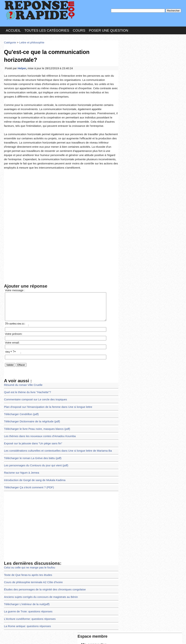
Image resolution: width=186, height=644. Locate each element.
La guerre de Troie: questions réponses (26, 566)
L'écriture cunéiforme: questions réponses (27, 572)
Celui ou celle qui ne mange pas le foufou (27, 526)
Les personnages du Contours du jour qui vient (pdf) (33, 427)
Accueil (13, 28)
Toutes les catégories (47, 28)
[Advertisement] (61, 168)
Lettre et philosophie (29, 39)
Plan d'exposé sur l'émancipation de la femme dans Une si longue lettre (44, 374)
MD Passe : (131, 61)
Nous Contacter (33, 638)
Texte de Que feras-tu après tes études (26, 533)
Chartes (11, 638)
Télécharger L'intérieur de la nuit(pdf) (24, 559)
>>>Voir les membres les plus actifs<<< (143, 126)
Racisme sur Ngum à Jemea (20, 434)
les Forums (57, 638)
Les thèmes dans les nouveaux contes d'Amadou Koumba (36, 401)
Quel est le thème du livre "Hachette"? (25, 361)
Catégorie (9, 39)
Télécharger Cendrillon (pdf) (20, 381)
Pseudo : (131, 53)
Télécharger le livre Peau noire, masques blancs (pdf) (34, 394)
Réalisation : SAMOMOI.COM (121, 638)
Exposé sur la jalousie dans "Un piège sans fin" (30, 407)
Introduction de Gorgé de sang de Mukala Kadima (32, 440)
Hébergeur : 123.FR (83, 638)
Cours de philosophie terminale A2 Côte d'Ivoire (30, 539)
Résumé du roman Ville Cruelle (21, 354)
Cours (79, 28)
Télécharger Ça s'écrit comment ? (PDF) (26, 447)
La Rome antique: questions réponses (25, 579)
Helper (20, 55)
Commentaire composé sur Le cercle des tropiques (32, 368)
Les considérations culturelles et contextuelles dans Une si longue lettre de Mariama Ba (52, 414)
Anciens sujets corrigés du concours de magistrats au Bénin (37, 552)
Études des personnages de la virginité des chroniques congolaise (41, 546)
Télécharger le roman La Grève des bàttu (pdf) (30, 420)
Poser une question (108, 28)
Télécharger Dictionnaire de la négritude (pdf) (29, 387)
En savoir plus (90, 632)
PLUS (148, 638)
